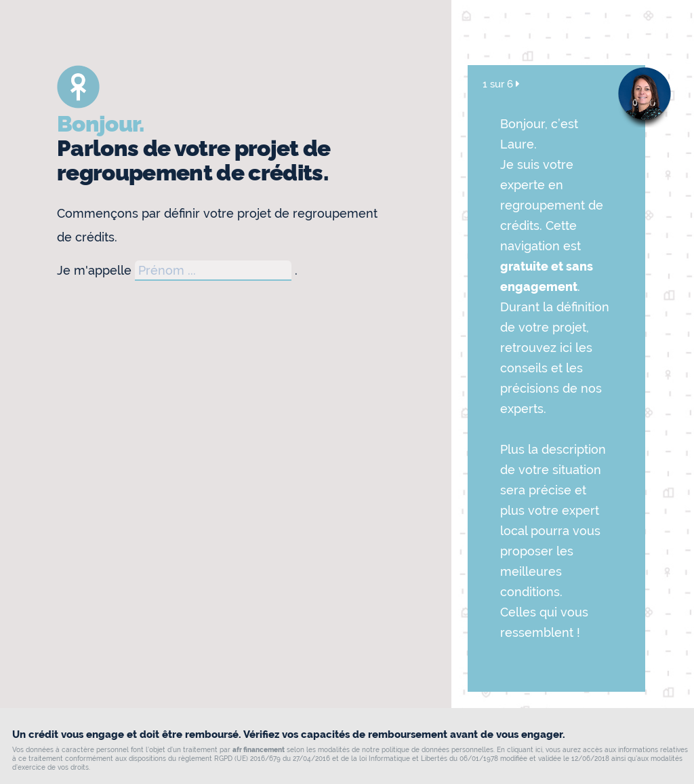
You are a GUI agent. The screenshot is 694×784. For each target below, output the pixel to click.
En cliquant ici (519, 750)
